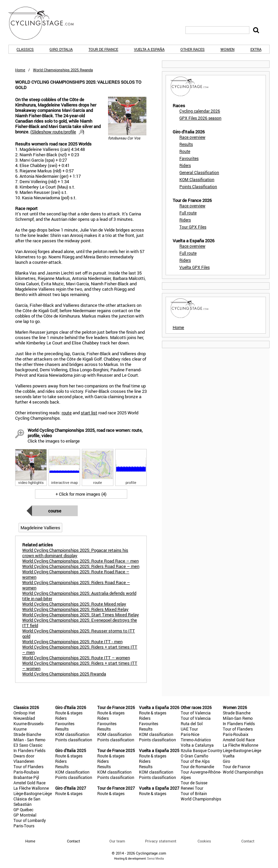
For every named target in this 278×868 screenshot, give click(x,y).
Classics (25, 49)
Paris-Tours (24, 826)
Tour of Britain (194, 793)
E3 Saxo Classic (28, 745)
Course (55, 511)
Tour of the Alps (195, 761)
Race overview (192, 137)
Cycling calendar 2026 (200, 111)
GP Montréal (25, 815)
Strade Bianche (27, 734)
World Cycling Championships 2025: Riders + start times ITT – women (80, 666)
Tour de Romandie (197, 767)
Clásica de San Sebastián (27, 801)
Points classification (74, 740)
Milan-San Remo (238, 718)
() (57, 132)
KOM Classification (197, 179)
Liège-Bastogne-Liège (33, 793)
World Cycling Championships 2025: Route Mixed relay (74, 604)
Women (228, 49)
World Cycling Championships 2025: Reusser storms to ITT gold (79, 633)
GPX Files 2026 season (200, 118)
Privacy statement (161, 841)
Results (186, 144)
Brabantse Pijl (26, 777)
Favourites (189, 158)
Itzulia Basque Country (201, 750)
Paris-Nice (190, 734)
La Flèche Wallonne (31, 788)
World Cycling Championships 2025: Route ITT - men (72, 642)
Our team (117, 841)
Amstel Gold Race (29, 783)
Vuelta (229, 756)
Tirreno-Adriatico (196, 740)
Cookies (204, 841)
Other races (193, 49)
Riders (185, 165)
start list (89, 413)
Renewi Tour (192, 788)
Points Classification (198, 187)
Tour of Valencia (196, 713)
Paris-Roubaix (26, 772)
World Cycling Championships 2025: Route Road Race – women (76, 574)
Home (20, 70)
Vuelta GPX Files (195, 267)
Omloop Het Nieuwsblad (24, 715)
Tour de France (103, 49)
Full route (188, 213)
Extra (256, 49)
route (67, 413)
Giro (227, 761)
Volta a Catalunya (197, 745)
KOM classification (72, 734)
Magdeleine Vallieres (40, 528)
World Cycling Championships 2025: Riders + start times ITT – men (80, 650)
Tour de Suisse (194, 783)
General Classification (199, 172)
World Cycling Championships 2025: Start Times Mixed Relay (81, 615)
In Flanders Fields (29, 750)
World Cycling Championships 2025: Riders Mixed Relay (75, 609)
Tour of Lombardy (30, 820)
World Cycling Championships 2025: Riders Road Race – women (76, 585)
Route (185, 151)
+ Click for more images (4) (81, 494)
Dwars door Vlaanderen (24, 758)
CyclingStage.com (45, 23)
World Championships (201, 799)
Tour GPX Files (193, 227)
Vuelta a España (149, 49)
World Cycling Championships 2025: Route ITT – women (76, 658)
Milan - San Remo (29, 740)
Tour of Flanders (28, 767)
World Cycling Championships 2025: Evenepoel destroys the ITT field (80, 623)
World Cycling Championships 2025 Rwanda (64, 674)
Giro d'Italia (61, 49)
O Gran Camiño (195, 756)
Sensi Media (155, 858)
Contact (248, 841)
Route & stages (69, 713)
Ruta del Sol (192, 724)
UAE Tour (189, 729)
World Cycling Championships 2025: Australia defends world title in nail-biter (79, 596)
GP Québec (23, 810)
